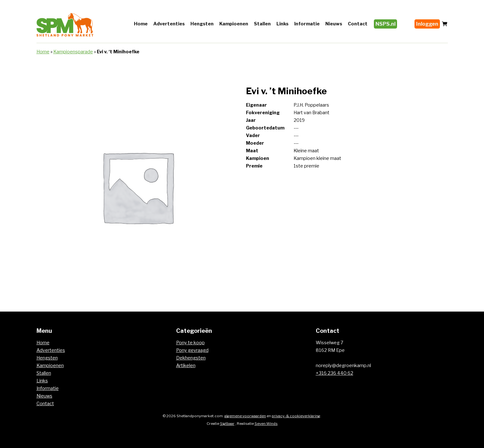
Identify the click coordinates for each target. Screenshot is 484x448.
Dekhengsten (191, 358)
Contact (358, 24)
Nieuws (334, 24)
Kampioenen (234, 24)
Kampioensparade (73, 52)
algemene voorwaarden (245, 416)
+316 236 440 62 (335, 373)
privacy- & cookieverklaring (296, 416)
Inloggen (427, 24)
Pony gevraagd (192, 350)
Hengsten (202, 24)
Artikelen (186, 366)
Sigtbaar (227, 424)
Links (282, 24)
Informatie (307, 24)
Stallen (262, 24)
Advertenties (169, 24)
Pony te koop (190, 343)
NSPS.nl (385, 24)
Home (141, 24)
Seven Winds (266, 424)
